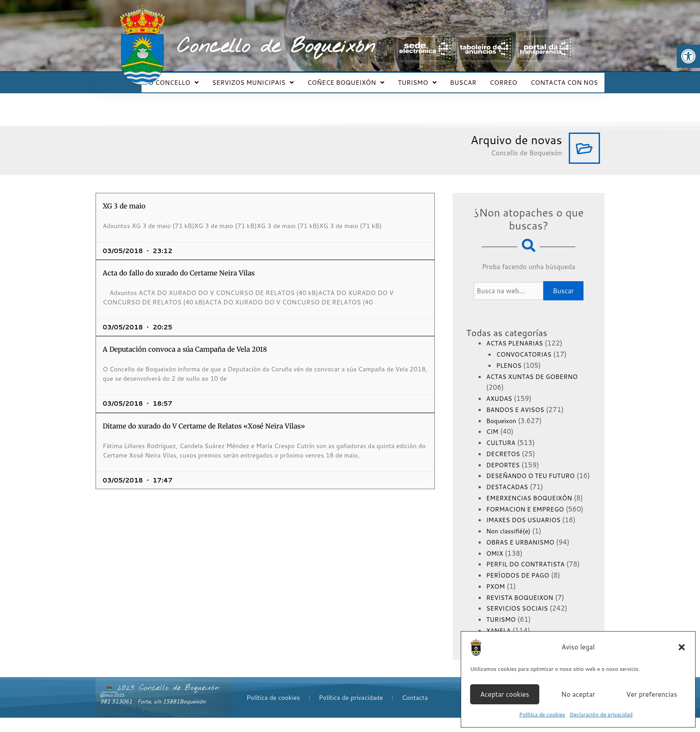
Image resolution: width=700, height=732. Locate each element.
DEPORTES (504, 457)
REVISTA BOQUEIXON (523, 611)
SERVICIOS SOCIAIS (520, 622)
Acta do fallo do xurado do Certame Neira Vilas (179, 265)
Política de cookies (542, 714)
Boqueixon (503, 413)
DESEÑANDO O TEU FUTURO (535, 468)
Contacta (415, 711)
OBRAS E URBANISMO (523, 556)
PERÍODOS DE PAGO (521, 589)
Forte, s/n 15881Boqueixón (172, 716)
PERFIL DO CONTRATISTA (529, 578)
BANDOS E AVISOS (518, 401)
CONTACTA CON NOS (565, 79)
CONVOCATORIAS (526, 346)
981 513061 (116, 716)
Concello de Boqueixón (276, 47)
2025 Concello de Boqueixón (168, 702)
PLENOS (510, 357)
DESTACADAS (509, 490)
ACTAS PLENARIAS (517, 335)
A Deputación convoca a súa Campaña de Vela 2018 (185, 341)
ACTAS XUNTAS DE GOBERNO (536, 368)
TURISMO (427, 79)
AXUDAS (500, 390)
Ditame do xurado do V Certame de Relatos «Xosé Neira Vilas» (204, 418)
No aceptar (578, 694)
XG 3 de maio (124, 198)
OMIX (496, 567)
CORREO (507, 79)
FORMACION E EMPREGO (529, 523)
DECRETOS (505, 446)
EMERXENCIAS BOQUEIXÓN (533, 501)
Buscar (563, 283)
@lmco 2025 (112, 709)
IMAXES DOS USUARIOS (527, 534)
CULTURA (502, 435)
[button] (688, 56)
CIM (493, 423)
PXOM (496, 600)
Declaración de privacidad (601, 714)
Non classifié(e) (510, 545)
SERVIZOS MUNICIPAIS (268, 79)
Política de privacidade (351, 711)
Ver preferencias (652, 694)
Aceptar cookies (504, 694)
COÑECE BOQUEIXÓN (358, 79)
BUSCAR (470, 79)
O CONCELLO (191, 79)
